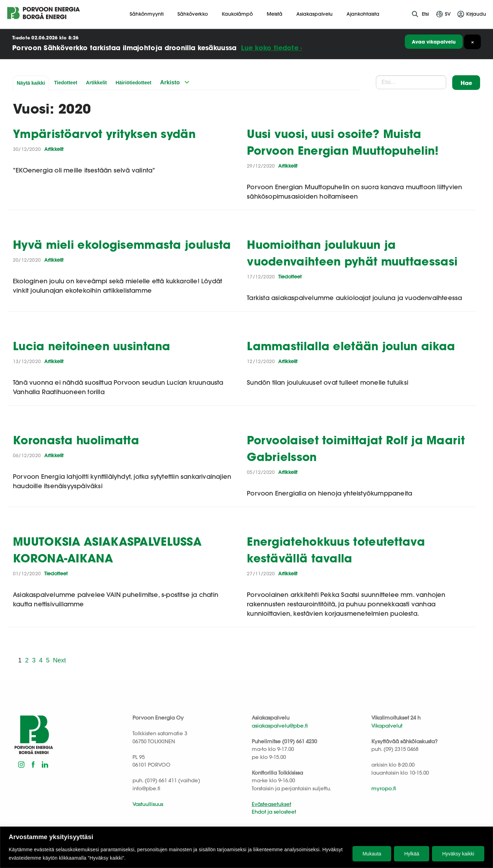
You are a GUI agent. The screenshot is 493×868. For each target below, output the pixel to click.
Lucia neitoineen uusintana (92, 346)
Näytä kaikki (31, 83)
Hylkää (412, 854)
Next (59, 660)
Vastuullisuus (148, 804)
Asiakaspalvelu (314, 14)
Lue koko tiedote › (271, 48)
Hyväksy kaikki (458, 854)
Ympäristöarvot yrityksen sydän (104, 134)
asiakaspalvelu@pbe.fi (280, 726)
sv (448, 14)
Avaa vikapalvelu (434, 42)
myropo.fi (384, 788)
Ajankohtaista (363, 14)
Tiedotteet (66, 83)
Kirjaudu (476, 14)
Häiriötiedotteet (134, 83)
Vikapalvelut (387, 726)
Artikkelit (97, 83)
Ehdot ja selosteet (274, 812)
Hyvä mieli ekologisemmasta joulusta (122, 244)
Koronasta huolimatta (76, 440)
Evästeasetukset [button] (271, 804)
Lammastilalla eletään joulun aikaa (351, 346)
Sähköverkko (193, 14)
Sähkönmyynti (147, 14)
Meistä (275, 14)
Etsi (425, 14)
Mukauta (372, 854)
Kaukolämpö (237, 14)
